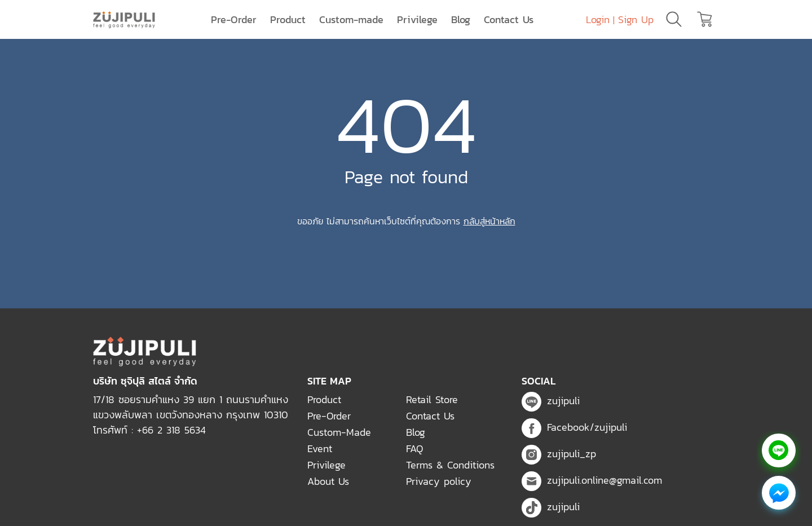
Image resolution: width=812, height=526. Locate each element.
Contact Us (509, 19)
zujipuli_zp (559, 454)
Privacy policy (439, 481)
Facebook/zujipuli (574, 427)
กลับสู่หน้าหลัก (489, 221)
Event (320, 448)
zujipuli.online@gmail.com (592, 480)
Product (288, 19)
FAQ (414, 448)
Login (598, 19)
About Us (328, 481)
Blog (461, 19)
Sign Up (636, 19)
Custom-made (351, 19)
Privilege (417, 19)
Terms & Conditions (450, 465)
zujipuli (551, 401)
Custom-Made (339, 432)
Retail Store (432, 399)
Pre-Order (234, 19)
